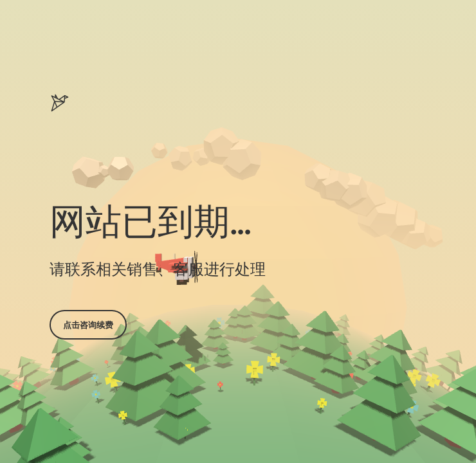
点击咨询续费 (88, 325)
